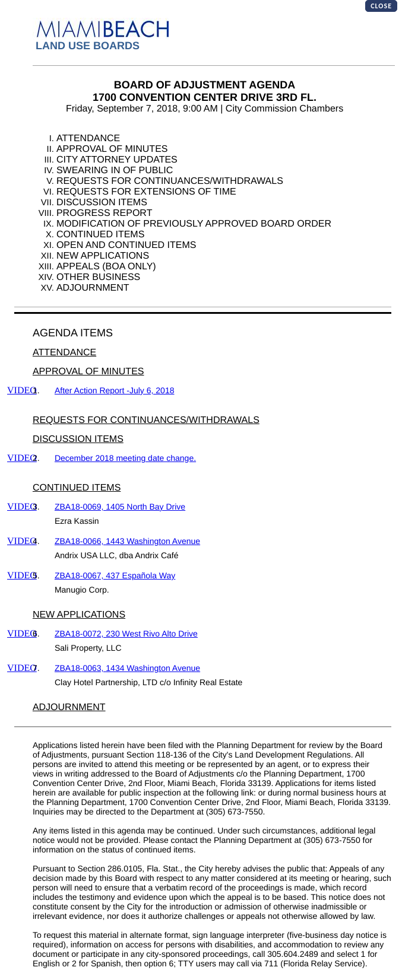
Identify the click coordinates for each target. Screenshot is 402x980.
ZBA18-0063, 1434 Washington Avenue (127, 668)
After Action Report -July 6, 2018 (115, 390)
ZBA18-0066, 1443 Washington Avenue (127, 541)
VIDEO (22, 391)
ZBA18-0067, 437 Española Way (115, 575)
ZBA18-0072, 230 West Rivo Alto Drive (126, 634)
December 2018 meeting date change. (125, 458)
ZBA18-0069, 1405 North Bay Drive (120, 507)
